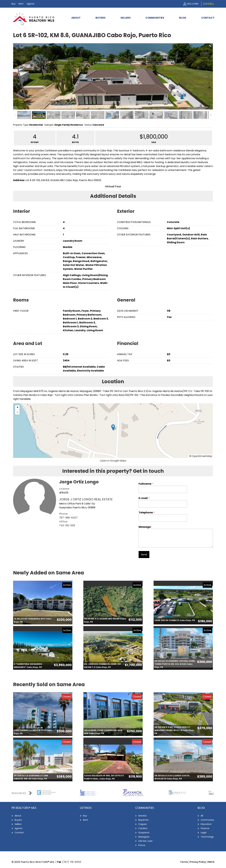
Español (209, 4)
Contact (208, 18)
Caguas (142, 824)
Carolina (143, 828)
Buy (14, 4)
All (202, 816)
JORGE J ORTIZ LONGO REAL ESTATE (86, 499)
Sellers (126, 18)
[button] (113, 427)
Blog (183, 18)
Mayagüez (144, 837)
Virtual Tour (113, 186)
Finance (205, 828)
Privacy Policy (198, 862)
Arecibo (142, 816)
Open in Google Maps (113, 461)
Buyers (101, 18)
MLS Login (193, 4)
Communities (155, 18)
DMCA (211, 862)
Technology (207, 837)
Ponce (142, 845)
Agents (31, 4)
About (76, 18)
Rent (21, 4)
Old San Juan (145, 841)
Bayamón (144, 820)
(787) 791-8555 (72, 862)
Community (207, 820)
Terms (184, 862)
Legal (204, 833)
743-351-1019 (67, 525)
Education (206, 824)
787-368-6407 (68, 518)
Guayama (144, 833)
